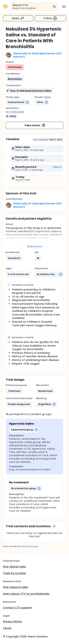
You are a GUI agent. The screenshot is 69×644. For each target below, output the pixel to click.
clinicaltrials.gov (30, 546)
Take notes (35, 125)
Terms (7, 628)
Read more (34, 246)
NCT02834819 (15, 112)
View (57, 167)
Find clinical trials (14, 567)
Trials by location (15, 573)
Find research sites (15, 587)
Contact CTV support (17, 608)
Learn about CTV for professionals (26, 594)
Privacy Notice (12, 621)
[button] (15, 79)
